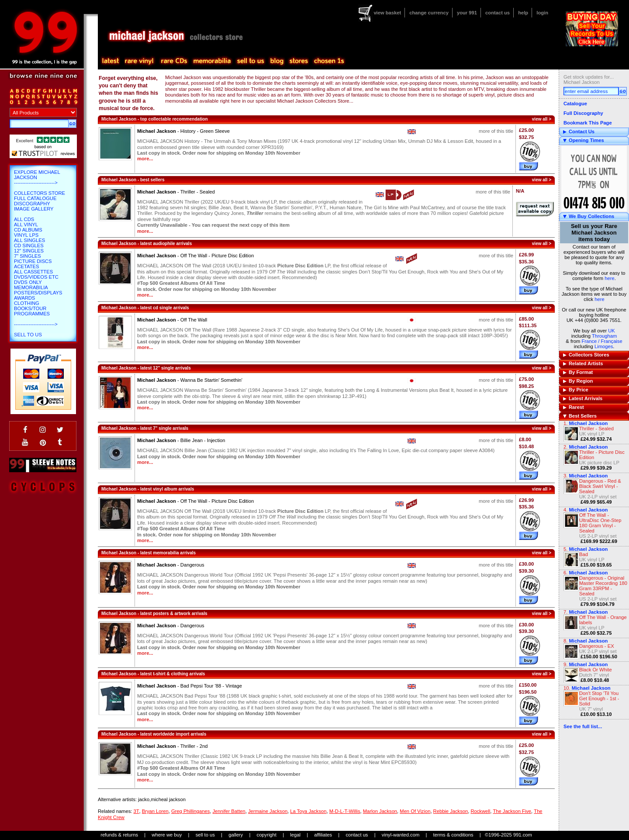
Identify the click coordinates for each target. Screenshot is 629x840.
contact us (498, 13)
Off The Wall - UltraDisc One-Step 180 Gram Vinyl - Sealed (600, 523)
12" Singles (29, 251)
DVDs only (28, 282)
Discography (32, 204)
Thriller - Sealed (596, 429)
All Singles (29, 240)
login (542, 13)
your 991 (467, 13)
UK (612, 331)
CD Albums (28, 230)
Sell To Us (28, 335)
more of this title (496, 131)
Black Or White (596, 670)
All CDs (24, 219)
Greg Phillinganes (190, 811)
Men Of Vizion (415, 811)
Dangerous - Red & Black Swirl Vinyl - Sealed (600, 486)
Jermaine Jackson (268, 811)
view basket (387, 13)
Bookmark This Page (588, 123)
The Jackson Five (512, 811)
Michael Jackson (588, 549)
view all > (542, 119)
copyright (267, 835)
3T (136, 811)
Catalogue (575, 104)
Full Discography (583, 113)
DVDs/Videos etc (36, 277)
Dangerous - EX (597, 646)
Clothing (27, 303)
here (609, 278)
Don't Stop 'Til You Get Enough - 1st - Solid (599, 698)
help (523, 13)
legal (295, 835)
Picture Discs (33, 261)
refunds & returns (119, 835)
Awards (24, 298)
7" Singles (28, 256)
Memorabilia (31, 287)
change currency (429, 13)
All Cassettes (33, 272)
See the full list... (583, 726)
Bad (584, 554)
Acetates (26, 266)
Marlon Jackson (380, 811)
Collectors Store (40, 193)
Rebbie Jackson (451, 811)
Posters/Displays (38, 293)
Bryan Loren (155, 811)
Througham (604, 336)
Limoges (604, 346)
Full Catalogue (35, 198)
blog (276, 61)
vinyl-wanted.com (401, 835)
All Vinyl (26, 225)
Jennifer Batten (229, 811)
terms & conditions (453, 835)
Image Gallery (34, 209)
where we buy (167, 835)
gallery (236, 835)
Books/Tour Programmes (32, 311)
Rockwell (480, 811)
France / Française (602, 341)
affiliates (323, 835)
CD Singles (29, 245)
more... (145, 159)
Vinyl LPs (26, 235)
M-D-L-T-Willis (345, 811)
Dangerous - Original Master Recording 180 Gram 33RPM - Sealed (603, 586)
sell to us (205, 835)
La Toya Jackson (308, 811)
